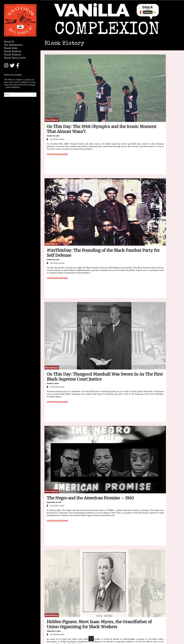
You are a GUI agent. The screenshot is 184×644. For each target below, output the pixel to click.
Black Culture (13, 55)
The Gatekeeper (13, 45)
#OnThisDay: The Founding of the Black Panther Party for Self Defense (103, 253)
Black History (13, 52)
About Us (9, 42)
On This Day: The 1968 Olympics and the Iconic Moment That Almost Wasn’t (102, 129)
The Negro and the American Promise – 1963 (90, 498)
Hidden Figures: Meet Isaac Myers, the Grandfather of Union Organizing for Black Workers (99, 624)
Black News (11, 48)
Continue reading (57, 154)
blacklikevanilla (57, 139)
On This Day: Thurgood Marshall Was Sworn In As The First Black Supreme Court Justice (105, 377)
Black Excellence (15, 58)
